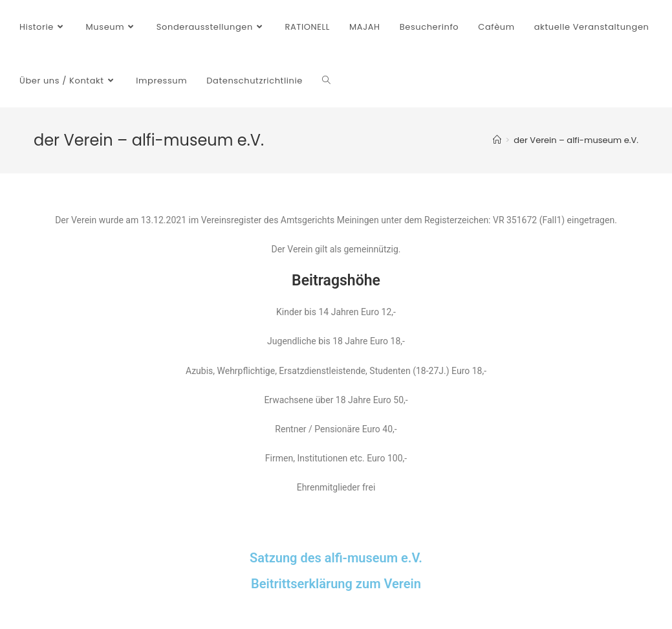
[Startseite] (497, 140)
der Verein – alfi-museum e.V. (576, 140)
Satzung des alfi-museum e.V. (336, 558)
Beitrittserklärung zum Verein (336, 584)
